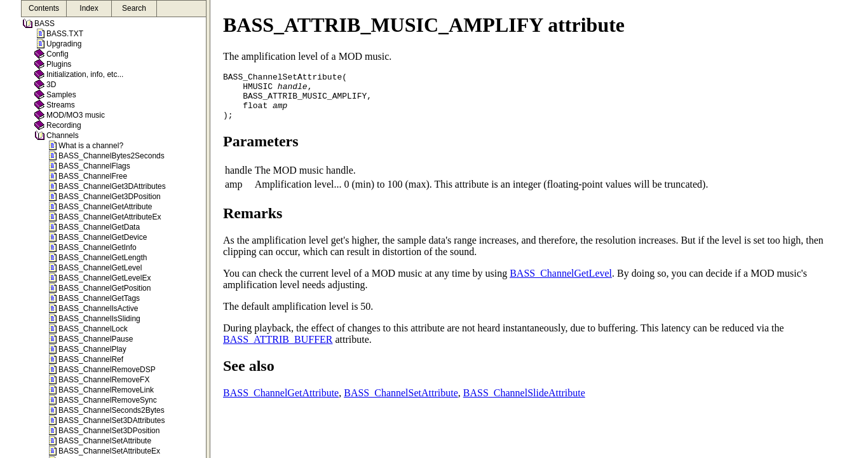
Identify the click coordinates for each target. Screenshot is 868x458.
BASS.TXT (65, 34)
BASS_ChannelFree (93, 176)
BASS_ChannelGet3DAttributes (112, 186)
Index (89, 8)
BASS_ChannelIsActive (98, 309)
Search (134, 8)
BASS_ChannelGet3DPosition (110, 197)
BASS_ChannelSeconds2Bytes (112, 410)
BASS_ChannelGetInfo (98, 247)
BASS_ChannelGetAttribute (105, 207)
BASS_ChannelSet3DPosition (109, 431)
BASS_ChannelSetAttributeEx (109, 451)
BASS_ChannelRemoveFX (104, 380)
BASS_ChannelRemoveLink (106, 390)
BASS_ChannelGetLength (103, 258)
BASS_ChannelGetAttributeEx (110, 217)
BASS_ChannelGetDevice (103, 237)
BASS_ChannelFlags (94, 166)
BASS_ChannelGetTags (99, 298)
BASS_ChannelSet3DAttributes (112, 420)
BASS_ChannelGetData (99, 227)
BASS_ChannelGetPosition (105, 288)
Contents (44, 8)
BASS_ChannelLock (93, 329)
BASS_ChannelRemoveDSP (107, 370)
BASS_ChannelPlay (92, 349)
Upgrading (64, 44)
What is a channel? (91, 146)
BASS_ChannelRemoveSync (108, 400)
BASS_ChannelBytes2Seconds (112, 156)
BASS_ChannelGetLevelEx (105, 278)
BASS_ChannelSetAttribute (105, 441)
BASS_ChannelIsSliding (99, 319)
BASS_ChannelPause (96, 339)
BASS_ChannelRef (91, 359)
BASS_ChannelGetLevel (100, 268)
